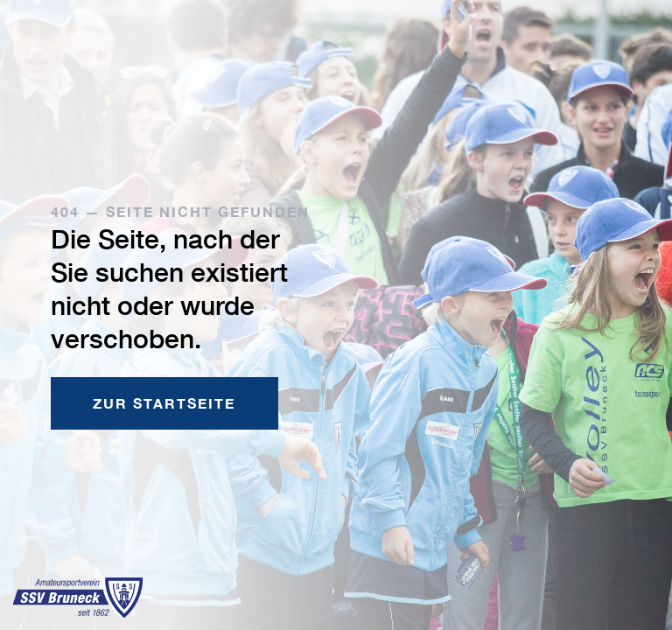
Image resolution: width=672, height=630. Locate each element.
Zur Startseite (164, 403)
